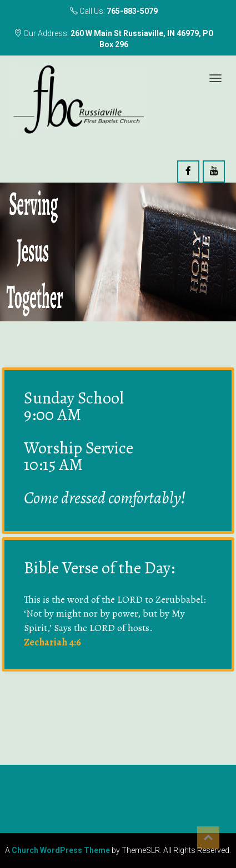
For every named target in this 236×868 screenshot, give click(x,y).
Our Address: (114, 39)
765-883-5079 (132, 11)
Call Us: (114, 11)
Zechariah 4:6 (52, 642)
